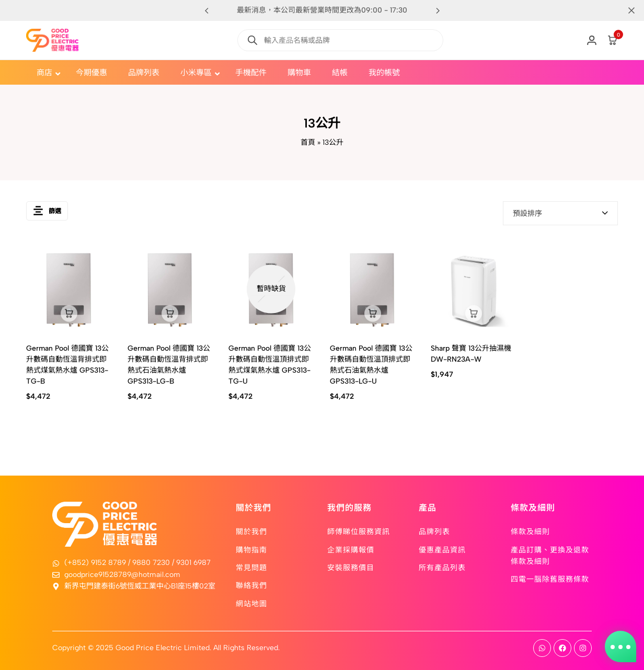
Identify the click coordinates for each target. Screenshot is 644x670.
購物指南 (251, 549)
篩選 (47, 213)
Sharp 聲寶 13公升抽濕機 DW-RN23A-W (471, 354)
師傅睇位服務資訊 (359, 531)
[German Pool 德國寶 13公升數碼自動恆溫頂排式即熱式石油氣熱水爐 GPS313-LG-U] (373, 289)
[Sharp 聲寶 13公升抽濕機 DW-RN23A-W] (474, 289)
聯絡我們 (251, 585)
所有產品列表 (442, 567)
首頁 (308, 142)
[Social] (542, 648)
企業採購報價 (351, 549)
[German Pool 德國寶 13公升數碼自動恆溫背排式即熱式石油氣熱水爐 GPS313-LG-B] (170, 289)
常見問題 (251, 567)
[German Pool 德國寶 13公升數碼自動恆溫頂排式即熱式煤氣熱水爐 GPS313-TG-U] (271, 289)
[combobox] (560, 213)
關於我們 (251, 531)
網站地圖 (251, 603)
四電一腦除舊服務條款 (550, 579)
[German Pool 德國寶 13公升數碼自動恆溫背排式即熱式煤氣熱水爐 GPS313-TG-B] (69, 289)
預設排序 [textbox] (527, 213)
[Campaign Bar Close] (625, 10)
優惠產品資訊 (442, 549)
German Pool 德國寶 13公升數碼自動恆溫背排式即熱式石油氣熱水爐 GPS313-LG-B (169, 365)
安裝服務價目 (351, 567)
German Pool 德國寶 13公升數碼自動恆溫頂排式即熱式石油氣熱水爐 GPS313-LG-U (371, 365)
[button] (438, 10)
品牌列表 (434, 531)
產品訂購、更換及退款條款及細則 (550, 555)
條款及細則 (530, 531)
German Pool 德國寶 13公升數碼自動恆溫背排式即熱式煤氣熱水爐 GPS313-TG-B (67, 365)
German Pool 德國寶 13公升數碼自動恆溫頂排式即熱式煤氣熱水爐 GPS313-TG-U (270, 365)
